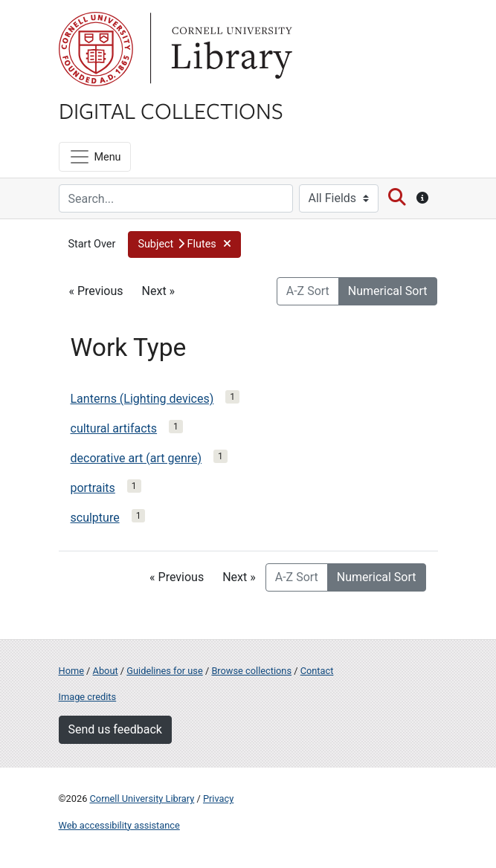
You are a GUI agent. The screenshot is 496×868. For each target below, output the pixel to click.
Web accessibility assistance (119, 825)
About (106, 671)
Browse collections (251, 671)
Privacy (218, 799)
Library (230, 49)
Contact (317, 671)
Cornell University (96, 49)
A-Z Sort (308, 291)
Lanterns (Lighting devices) (142, 399)
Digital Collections (171, 110)
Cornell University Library (142, 799)
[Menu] (95, 157)
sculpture (95, 518)
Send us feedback (115, 729)
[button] (184, 244)
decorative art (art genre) (136, 458)
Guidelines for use (164, 671)
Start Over (92, 244)
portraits (93, 488)
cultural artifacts (114, 428)
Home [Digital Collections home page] (71, 671)
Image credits (88, 697)
